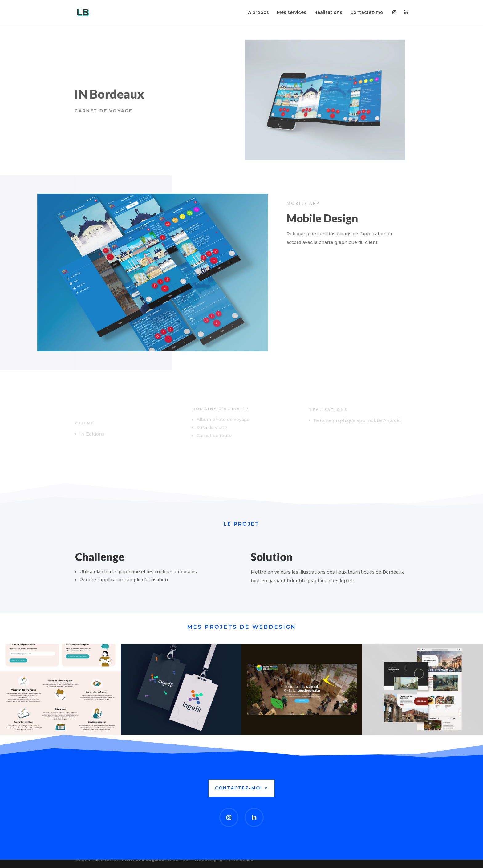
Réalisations (328, 13)
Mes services (292, 13)
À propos (258, 13)
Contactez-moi (367, 13)
